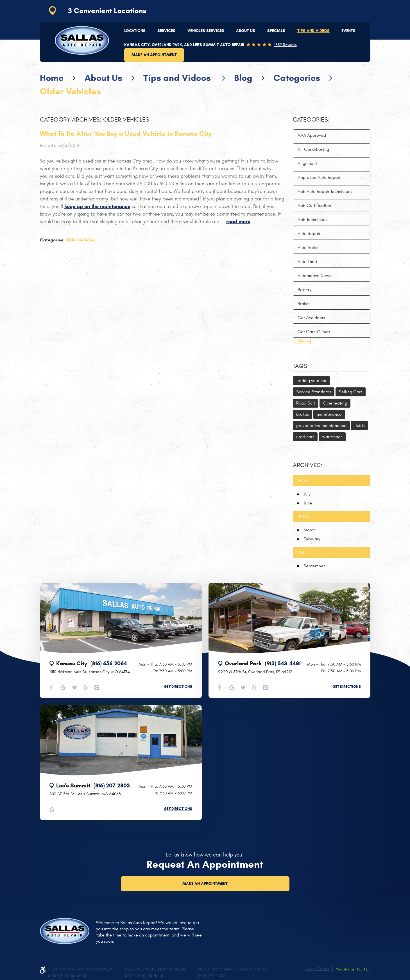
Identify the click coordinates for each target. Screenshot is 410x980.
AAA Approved (312, 135)
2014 (302, 552)
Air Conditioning (313, 149)
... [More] (302, 341)
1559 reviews (286, 45)
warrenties (332, 437)
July (307, 494)
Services (166, 31)
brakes (303, 414)
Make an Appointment (154, 55)
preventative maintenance (321, 426)
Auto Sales (308, 248)
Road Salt (306, 403)
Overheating (335, 403)
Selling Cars (351, 392)
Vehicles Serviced (206, 31)
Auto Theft (307, 262)
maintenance (329, 414)
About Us (246, 31)
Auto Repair (309, 234)
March (310, 530)
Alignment (307, 163)
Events (348, 31)
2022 (303, 517)
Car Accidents (311, 318)
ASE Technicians (313, 220)
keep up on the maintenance (97, 206)
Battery (304, 290)
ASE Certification (314, 205)
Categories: (311, 120)
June (308, 503)
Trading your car (311, 381)
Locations (135, 31)
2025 (303, 481)
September (314, 566)
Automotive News (314, 276)
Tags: (301, 366)
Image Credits (317, 969)
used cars (305, 437)
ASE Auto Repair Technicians (325, 191)
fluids (359, 426)
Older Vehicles (70, 91)
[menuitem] (135, 31)
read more (238, 221)
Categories (297, 78)
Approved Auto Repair (319, 177)
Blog (243, 78)
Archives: (308, 465)
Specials (276, 31)
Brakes (304, 304)
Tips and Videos (313, 31)
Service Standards (314, 392)
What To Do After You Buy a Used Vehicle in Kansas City (126, 134)
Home (52, 78)
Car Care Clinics (314, 332)
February (312, 539)
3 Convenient (107, 11)
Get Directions (178, 687)
